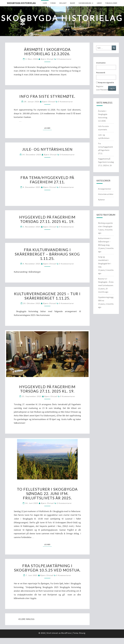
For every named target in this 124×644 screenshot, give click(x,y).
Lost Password (102, 90)
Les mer (48, 128)
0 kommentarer (64, 59)
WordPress (66, 633)
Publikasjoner (111, 3)
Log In (112, 88)
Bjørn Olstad (47, 59)
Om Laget (63, 3)
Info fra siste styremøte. (47, 96)
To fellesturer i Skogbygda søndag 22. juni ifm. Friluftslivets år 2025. (47, 494)
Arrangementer (105, 189)
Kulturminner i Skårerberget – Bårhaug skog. (104, 242)
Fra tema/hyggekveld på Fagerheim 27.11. (47, 180)
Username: (101, 63)
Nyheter (101, 200)
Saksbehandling (85, 3)
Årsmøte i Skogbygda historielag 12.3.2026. (47, 52)
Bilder (73, 3)
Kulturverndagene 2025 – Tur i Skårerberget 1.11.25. (47, 296)
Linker (99, 3)
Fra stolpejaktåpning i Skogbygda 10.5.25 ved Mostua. (47, 568)
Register (100, 86)
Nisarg (82, 633)
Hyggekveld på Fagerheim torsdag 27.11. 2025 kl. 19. (47, 219)
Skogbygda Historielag (21, 3)
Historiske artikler (106, 194)
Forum (53, 3)
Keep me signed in (106, 82)
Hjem (45, 3)
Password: (101, 73)
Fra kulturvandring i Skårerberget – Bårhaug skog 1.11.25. (47, 254)
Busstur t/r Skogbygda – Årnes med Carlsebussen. (106, 282)
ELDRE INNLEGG (26, 619)
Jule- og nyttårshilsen (47, 149)
